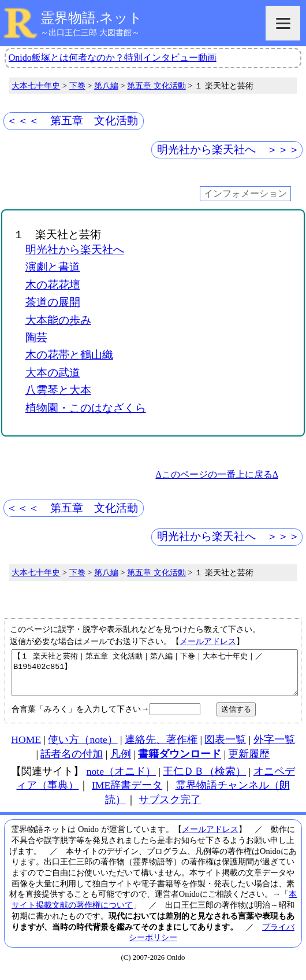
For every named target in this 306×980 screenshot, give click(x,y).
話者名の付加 (72, 763)
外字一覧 (274, 748)
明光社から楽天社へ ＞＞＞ (228, 149)
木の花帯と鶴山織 (69, 355)
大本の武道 (53, 373)
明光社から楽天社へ (75, 249)
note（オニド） (121, 780)
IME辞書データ (127, 794)
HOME (26, 748)
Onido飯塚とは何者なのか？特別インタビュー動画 (113, 58)
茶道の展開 (53, 302)
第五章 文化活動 (156, 86)
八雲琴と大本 (58, 390)
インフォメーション (245, 194)
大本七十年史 (36, 86)
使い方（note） (83, 748)
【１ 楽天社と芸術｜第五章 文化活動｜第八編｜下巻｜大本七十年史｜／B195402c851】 (155, 677)
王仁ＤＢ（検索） (204, 780)
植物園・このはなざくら (86, 408)
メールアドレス (208, 641)
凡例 (121, 763)
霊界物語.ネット (92, 18)
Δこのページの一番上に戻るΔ (217, 474)
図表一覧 (225, 748)
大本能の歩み (58, 320)
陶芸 (36, 337)
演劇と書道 (53, 267)
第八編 (106, 86)
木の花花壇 (53, 285)
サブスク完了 (170, 808)
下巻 (77, 86)
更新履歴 (249, 763)
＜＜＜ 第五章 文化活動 (72, 121)
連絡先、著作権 (161, 748)
